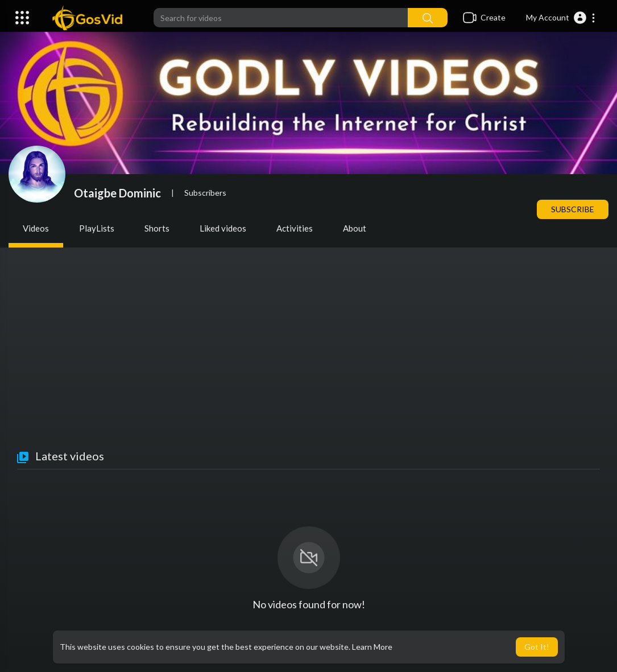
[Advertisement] (308, 364)
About (355, 228)
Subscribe (573, 209)
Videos (36, 228)
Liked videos (223, 228)
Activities (295, 228)
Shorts (157, 228)
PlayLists (97, 228)
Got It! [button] (537, 647)
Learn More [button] (372, 647)
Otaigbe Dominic (117, 193)
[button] (561, 18)
